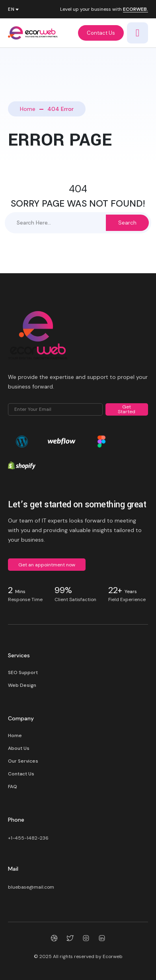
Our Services (23, 761)
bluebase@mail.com (31, 887)
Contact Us (101, 33)
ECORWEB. (136, 10)
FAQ (13, 787)
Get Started (127, 409)
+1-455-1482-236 (28, 838)
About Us (19, 748)
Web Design (22, 685)
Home (28, 109)
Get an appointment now (47, 565)
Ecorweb (113, 956)
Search (127, 223)
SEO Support (23, 672)
